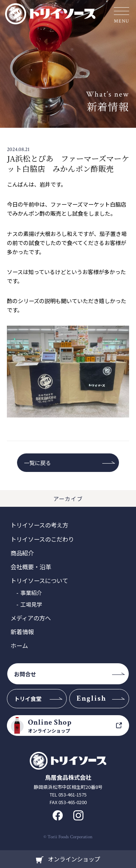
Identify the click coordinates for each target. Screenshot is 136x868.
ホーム (19, 645)
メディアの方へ (31, 618)
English (92, 698)
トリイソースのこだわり (42, 539)
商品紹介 (22, 553)
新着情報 (22, 632)
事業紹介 (31, 592)
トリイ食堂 (28, 698)
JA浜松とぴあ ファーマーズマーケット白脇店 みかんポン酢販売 (68, 163)
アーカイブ (68, 498)
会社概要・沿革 (31, 567)
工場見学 (31, 604)
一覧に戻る (38, 462)
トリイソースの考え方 (39, 525)
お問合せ (25, 674)
